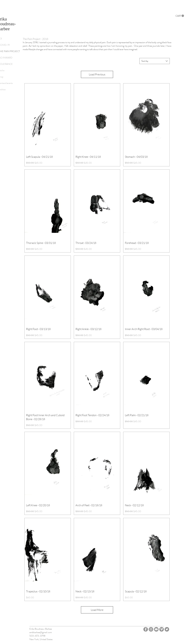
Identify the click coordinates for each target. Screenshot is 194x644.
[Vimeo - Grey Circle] (162, 629)
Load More (97, 610)
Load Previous (97, 74)
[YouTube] (156, 629)
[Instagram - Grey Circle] (151, 629)
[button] (180, 16)
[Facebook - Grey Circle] (146, 629)
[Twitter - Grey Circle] (167, 629)
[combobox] (155, 61)
